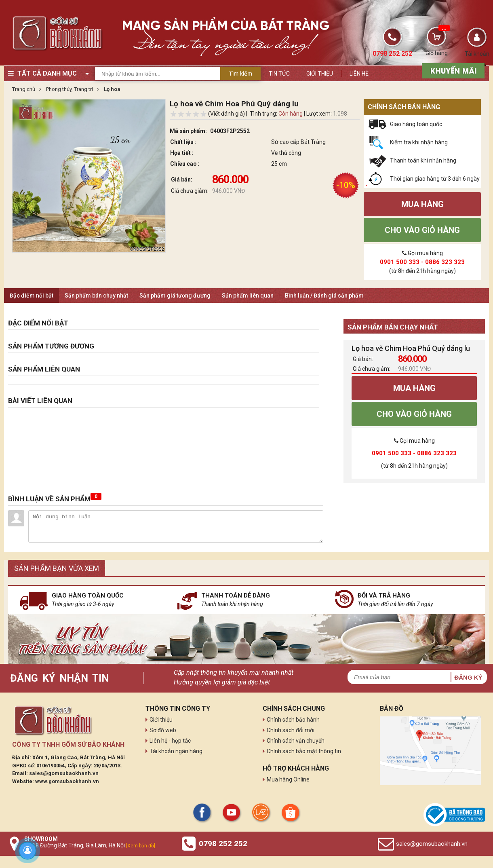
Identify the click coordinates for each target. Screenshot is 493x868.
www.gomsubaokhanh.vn (67, 781)
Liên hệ (359, 74)
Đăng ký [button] (468, 677)
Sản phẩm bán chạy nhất (96, 296)
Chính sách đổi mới (291, 730)
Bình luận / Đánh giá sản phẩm (324, 296)
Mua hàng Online (288, 779)
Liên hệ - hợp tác (170, 741)
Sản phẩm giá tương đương (175, 296)
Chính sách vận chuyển (296, 741)
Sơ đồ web (163, 730)
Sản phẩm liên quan (248, 296)
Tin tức (279, 74)
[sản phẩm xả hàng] (452, 70)
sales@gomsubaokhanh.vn (64, 773)
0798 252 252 (223, 844)
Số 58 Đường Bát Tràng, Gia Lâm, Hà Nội (90, 845)
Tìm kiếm (240, 74)
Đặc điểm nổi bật (32, 296)
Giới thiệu (320, 74)
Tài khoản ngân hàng (176, 751)
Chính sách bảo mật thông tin (304, 751)
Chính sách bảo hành (293, 720)
